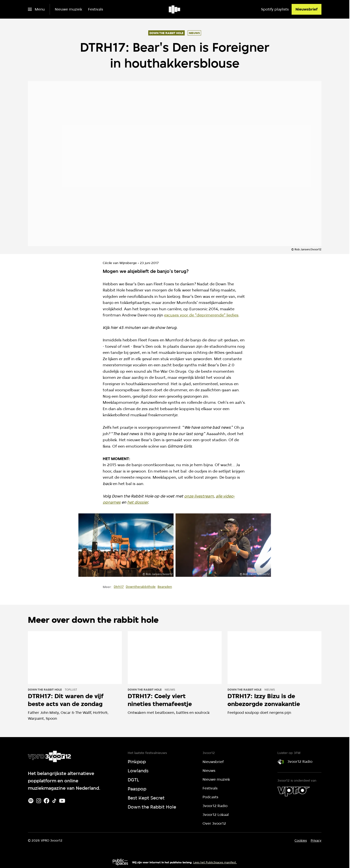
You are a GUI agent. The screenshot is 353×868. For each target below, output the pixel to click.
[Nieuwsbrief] (307, 9)
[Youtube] (62, 801)
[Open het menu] (36, 9)
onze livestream (199, 496)
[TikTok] (54, 801)
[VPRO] (294, 791)
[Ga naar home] (175, 9)
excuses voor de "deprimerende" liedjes (201, 315)
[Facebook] (46, 801)
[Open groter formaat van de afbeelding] (126, 545)
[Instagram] (39, 801)
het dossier (138, 502)
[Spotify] (31, 801)
